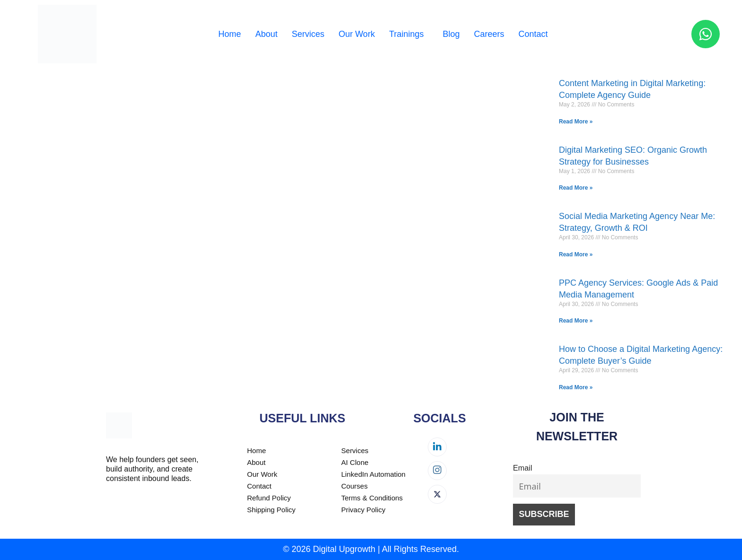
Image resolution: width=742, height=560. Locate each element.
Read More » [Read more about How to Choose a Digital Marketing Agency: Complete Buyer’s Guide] (576, 387)
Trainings (406, 34)
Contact (533, 34)
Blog (451, 34)
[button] (409, 34)
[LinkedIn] (437, 447)
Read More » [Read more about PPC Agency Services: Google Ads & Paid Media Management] (576, 321)
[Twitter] (437, 494)
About (266, 34)
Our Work (357, 34)
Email (522, 468)
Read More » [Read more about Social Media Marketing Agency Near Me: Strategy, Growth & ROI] (576, 254)
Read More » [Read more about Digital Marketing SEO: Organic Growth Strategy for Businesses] (576, 188)
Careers (489, 34)
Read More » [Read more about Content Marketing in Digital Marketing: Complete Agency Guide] (576, 122)
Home (230, 34)
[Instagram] (437, 471)
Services (308, 34)
